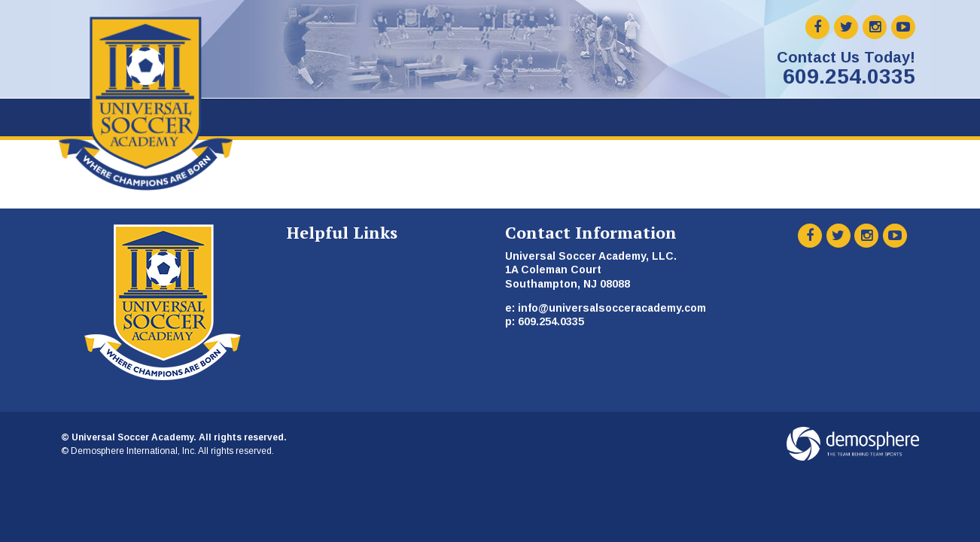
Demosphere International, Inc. (134, 451)
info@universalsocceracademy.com (612, 308)
